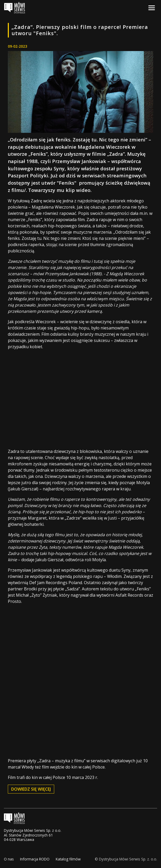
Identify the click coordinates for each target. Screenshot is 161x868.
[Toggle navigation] (152, 8)
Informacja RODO (35, 859)
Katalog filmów (68, 859)
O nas (9, 859)
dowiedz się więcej (31, 789)
